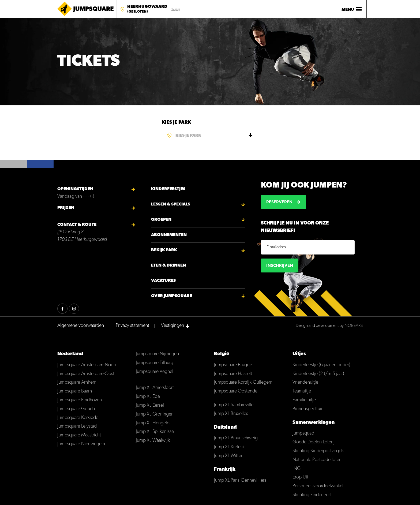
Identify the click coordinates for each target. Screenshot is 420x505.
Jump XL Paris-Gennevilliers (240, 480)
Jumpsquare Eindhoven (80, 400)
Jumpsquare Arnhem (77, 382)
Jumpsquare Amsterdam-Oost (86, 374)
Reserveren (279, 202)
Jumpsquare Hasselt (233, 374)
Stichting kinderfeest (312, 495)
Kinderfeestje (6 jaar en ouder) (321, 365)
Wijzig (176, 9)
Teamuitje (302, 391)
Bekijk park (164, 250)
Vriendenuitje (305, 382)
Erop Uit (300, 477)
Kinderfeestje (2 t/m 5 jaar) (318, 374)
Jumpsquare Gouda (76, 409)
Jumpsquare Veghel (155, 372)
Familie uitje (304, 400)
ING (297, 469)
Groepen (161, 220)
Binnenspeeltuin (308, 409)
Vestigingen (172, 326)
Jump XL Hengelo (153, 423)
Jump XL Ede (148, 397)
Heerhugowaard (147, 9)
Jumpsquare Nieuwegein (81, 444)
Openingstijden (75, 189)
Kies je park (176, 123)
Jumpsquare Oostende (236, 391)
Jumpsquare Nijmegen (157, 354)
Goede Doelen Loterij (314, 442)
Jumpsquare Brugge (233, 365)
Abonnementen (169, 235)
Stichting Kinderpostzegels (318, 451)
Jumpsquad (303, 433)
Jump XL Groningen (155, 414)
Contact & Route (77, 225)
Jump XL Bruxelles (231, 414)
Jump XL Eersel (150, 405)
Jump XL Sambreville (234, 405)
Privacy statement (132, 326)
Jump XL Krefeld (229, 447)
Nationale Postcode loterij (318, 460)
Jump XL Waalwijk (153, 441)
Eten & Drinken (168, 265)
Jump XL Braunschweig (236, 438)
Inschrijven (280, 266)
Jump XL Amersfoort (155, 388)
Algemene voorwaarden (81, 326)
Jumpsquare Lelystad (77, 426)
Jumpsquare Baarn (75, 391)
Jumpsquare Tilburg (155, 363)
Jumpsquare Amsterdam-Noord (87, 365)
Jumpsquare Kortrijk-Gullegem (243, 382)
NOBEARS (354, 326)
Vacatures (163, 281)
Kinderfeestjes (168, 189)
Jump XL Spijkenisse (155, 432)
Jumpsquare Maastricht (79, 435)
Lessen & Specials (171, 204)
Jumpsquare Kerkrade (78, 418)
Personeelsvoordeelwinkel (318, 486)
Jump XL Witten (229, 456)
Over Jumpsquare (172, 296)
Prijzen (66, 208)
